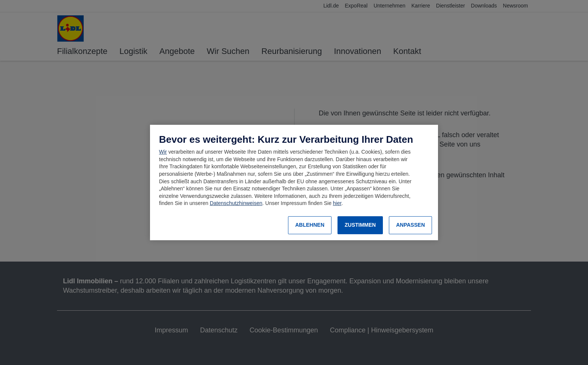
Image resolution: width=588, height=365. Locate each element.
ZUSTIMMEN (360, 225)
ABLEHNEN (310, 225)
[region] (294, 182)
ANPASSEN (410, 225)
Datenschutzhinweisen (236, 203)
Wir (163, 152)
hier (337, 203)
